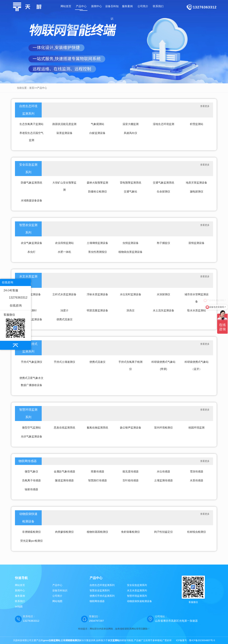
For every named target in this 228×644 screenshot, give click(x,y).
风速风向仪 (130, 133)
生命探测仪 (163, 191)
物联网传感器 (28, 461)
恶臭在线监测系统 (64, 428)
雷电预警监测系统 (131, 183)
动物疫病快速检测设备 (28, 518)
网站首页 (66, 6)
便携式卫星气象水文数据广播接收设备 (31, 381)
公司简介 (57, 596)
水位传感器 (163, 471)
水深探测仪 (163, 294)
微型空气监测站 (31, 428)
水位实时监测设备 (131, 294)
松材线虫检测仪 (197, 532)
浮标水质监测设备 (97, 294)
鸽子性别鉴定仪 (163, 532)
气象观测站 (98, 124)
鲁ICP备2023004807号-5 (202, 640)
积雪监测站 (197, 124)
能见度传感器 (131, 471)
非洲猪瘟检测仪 (31, 532)
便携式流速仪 (64, 319)
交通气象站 (130, 191)
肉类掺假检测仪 (64, 532)
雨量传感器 (98, 471)
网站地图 (57, 601)
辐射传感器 (31, 489)
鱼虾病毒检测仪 (130, 532)
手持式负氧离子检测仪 (130, 365)
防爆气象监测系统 (32, 183)
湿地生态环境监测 (164, 124)
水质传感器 (197, 480)
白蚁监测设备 (97, 133)
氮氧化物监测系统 (97, 428)
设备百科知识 (60, 590)
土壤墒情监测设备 (97, 243)
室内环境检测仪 (163, 428)
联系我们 (20, 601)
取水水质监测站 (197, 310)
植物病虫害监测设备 (130, 252)
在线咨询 (16, 306)
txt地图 (19, 607)
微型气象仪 (31, 471)
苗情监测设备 (196, 243)
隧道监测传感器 (64, 480)
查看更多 (205, 106)
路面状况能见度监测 (64, 124)
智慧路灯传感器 (98, 480)
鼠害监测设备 (64, 133)
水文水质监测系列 (137, 590)
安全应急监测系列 (28, 168)
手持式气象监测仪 (32, 362)
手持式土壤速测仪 (64, 362)
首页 (32, 88)
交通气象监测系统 (164, 183)
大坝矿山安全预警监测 (64, 186)
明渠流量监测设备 (97, 310)
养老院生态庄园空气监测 (31, 136)
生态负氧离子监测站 (31, 124)
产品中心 (42, 88)
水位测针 (32, 310)
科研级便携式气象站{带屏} (163, 365)
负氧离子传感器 (31, 480)
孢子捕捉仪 (163, 243)
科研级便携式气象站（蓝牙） (197, 365)
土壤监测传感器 (163, 480)
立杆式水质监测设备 (64, 294)
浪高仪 (130, 310)
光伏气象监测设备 (32, 436)
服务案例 (20, 596)
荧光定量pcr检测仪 (32, 541)
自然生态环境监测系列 (28, 110)
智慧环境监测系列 (28, 413)
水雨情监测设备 (31, 294)
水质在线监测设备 (32, 319)
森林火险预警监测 (97, 183)
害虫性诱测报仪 (98, 252)
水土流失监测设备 (164, 310)
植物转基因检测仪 (97, 532)
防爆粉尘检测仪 (98, 191)
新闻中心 (20, 590)
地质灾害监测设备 (196, 183)
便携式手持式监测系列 (102, 596)
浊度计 (64, 310)
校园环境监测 (196, 428)
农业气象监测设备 (32, 243)
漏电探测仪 (197, 191)
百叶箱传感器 (131, 480)
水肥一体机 (64, 252)
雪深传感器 (197, 471)
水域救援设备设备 (32, 200)
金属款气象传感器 (64, 471)
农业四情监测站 (64, 243)
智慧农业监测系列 (28, 229)
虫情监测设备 (131, 243)
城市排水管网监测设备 (197, 298)
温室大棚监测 (131, 124)
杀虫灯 (31, 252)
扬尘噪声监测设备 (131, 428)
